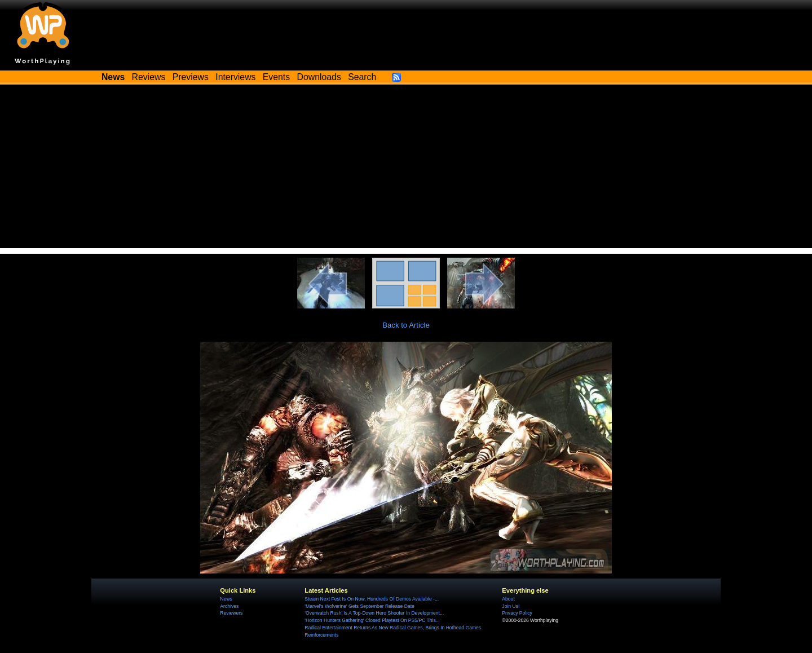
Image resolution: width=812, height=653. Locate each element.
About (508, 599)
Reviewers (231, 613)
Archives (229, 606)
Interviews (235, 77)
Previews (191, 77)
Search (362, 77)
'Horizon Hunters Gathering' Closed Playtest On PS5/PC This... (372, 620)
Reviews (149, 77)
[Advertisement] (406, 169)
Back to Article (406, 325)
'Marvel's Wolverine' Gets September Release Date (359, 606)
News (226, 599)
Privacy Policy (517, 613)
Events (276, 77)
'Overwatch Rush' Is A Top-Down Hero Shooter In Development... (374, 613)
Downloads (319, 77)
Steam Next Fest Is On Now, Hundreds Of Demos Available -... (372, 599)
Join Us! (511, 606)
